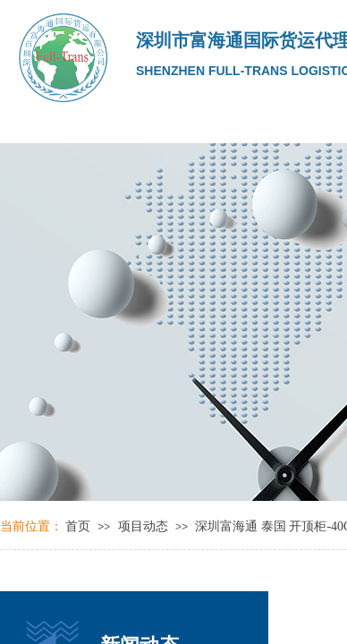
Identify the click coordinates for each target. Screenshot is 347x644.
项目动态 (143, 526)
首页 (78, 526)
